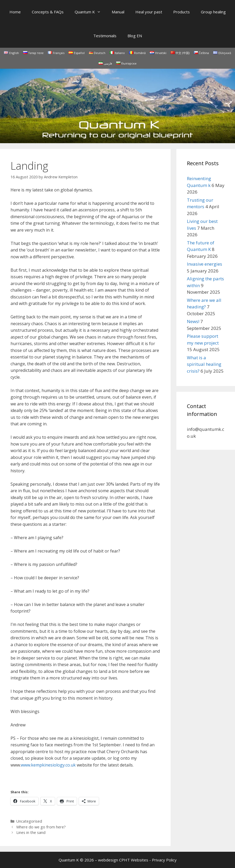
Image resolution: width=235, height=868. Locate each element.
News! (193, 321)
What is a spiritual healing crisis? (204, 364)
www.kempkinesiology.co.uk (48, 765)
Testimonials (105, 36)
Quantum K (90, 12)
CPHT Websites (134, 860)
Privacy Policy (164, 860)
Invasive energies (205, 264)
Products (182, 12)
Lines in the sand (31, 832)
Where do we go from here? (41, 827)
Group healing (213, 12)
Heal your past (149, 12)
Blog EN (135, 36)
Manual (118, 12)
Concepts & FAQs (48, 12)
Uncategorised (29, 821)
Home (15, 12)
